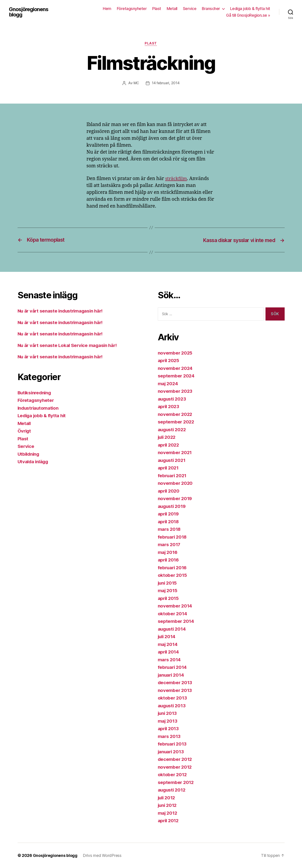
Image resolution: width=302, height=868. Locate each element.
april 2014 (169, 652)
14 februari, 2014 (166, 83)
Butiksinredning (35, 393)
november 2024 (176, 368)
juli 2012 (167, 798)
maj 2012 (168, 813)
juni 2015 (168, 583)
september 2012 (176, 782)
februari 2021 (173, 476)
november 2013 (175, 690)
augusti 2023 (173, 399)
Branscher (211, 9)
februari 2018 (173, 537)
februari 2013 (173, 744)
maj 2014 (168, 644)
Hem (107, 9)
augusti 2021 (172, 460)
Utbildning (29, 454)
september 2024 (176, 376)
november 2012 (175, 767)
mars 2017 (170, 545)
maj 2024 (168, 384)
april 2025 (169, 361)
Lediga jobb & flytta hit (250, 9)
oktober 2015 (173, 575)
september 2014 (176, 621)
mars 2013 (170, 736)
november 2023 (175, 391)
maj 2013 (168, 721)
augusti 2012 (172, 790)
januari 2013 (172, 752)
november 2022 (175, 414)
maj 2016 (168, 552)
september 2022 (176, 422)
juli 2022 (168, 437)
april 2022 (169, 445)
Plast (157, 9)
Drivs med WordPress (102, 855)
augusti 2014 (172, 629)
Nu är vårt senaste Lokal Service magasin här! (69, 345)
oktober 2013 (173, 698)
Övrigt (25, 431)
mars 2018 (170, 529)
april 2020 (169, 491)
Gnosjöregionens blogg (29, 12)
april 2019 (169, 514)
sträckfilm (176, 179)
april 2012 (169, 821)
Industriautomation (39, 408)
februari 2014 (173, 667)
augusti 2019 (172, 506)
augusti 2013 (172, 706)
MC (136, 83)
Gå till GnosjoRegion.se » (248, 15)
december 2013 (175, 683)
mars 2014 (170, 660)
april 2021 (169, 468)
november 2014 (175, 606)
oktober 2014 (173, 614)
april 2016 (169, 560)
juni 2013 (168, 713)
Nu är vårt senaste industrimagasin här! (62, 311)
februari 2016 (173, 568)
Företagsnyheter (132, 9)
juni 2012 (168, 805)
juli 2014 (167, 637)
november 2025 (175, 353)
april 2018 (169, 522)
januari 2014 (172, 675)
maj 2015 (168, 591)
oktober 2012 (173, 775)
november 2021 (175, 453)
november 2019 (175, 499)
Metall (172, 9)
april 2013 (169, 729)
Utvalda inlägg (34, 462)
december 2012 (175, 759)
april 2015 (169, 598)
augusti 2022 (173, 430)
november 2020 (176, 483)
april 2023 (169, 407)
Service (190, 9)
